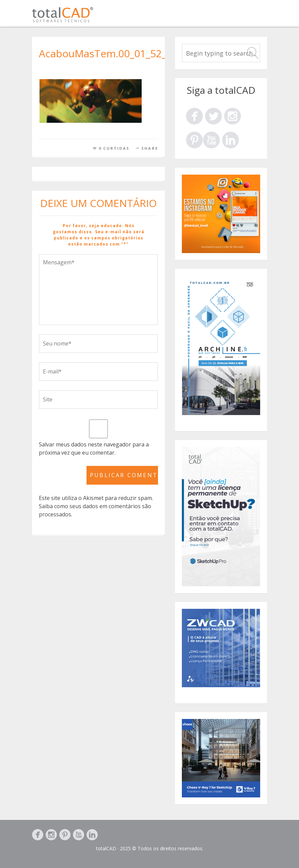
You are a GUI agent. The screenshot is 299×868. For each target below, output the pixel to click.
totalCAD (106, 848)
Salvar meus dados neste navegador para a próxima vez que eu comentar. (94, 448)
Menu (259, 16)
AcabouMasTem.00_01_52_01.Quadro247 (136, 53)
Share (150, 148)
